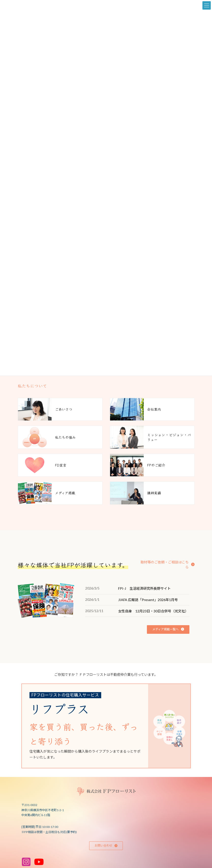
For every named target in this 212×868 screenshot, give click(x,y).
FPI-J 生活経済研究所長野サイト (144, 588)
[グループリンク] (102, 726)
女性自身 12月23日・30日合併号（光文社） (153, 611)
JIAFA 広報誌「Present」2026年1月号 (148, 600)
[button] (166, 562)
